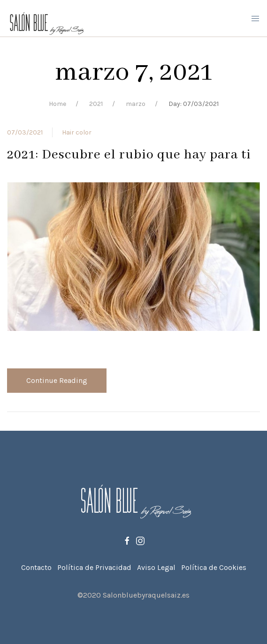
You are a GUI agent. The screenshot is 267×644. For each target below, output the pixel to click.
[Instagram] (140, 540)
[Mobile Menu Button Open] (255, 19)
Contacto (36, 567)
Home (57, 104)
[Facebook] (127, 540)
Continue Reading (57, 380)
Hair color (77, 132)
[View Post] (133, 256)
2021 (96, 104)
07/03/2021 (25, 132)
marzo (136, 104)
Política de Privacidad (94, 567)
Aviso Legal (156, 567)
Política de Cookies (214, 567)
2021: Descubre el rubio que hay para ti (129, 155)
